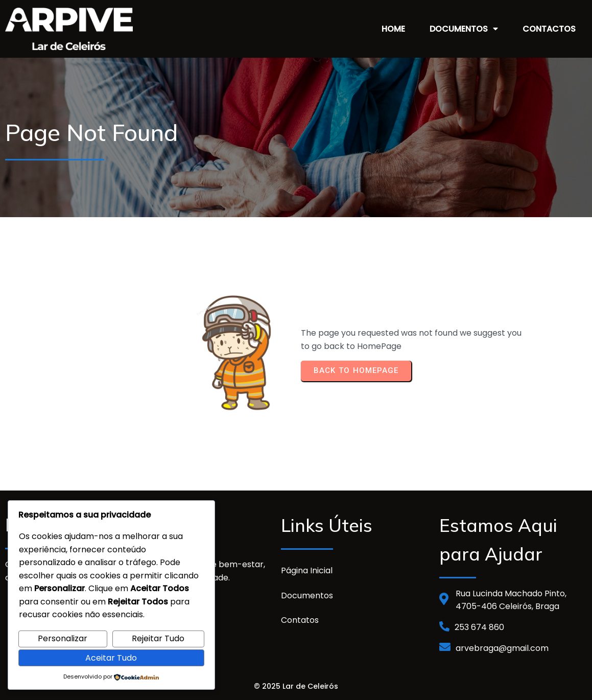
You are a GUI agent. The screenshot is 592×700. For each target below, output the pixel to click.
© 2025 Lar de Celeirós (296, 684)
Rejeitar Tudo (158, 638)
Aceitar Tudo (111, 658)
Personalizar (63, 638)
